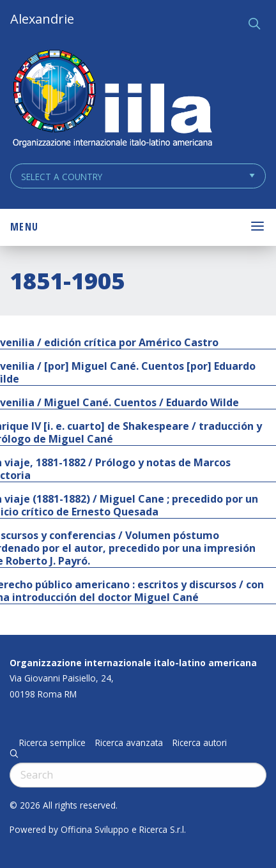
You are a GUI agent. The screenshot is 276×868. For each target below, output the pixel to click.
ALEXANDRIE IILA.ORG (112, 100)
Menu (24, 227)
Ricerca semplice (52, 743)
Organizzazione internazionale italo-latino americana (133, 663)
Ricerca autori (200, 743)
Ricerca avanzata (129, 743)
